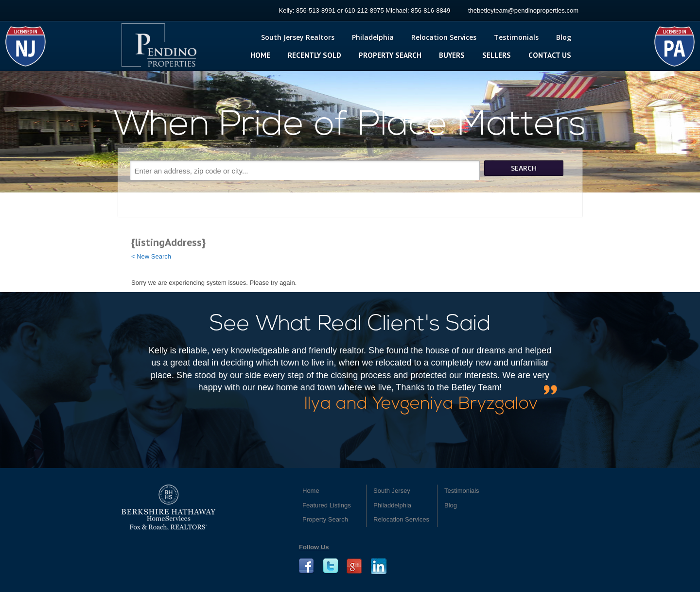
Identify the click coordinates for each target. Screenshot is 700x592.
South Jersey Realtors (298, 37)
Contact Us (550, 55)
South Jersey (392, 491)
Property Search (390, 55)
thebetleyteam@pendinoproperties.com (523, 10)
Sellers (497, 55)
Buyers (452, 55)
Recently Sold (315, 55)
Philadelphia (373, 37)
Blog (564, 37)
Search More (354, 192)
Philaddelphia (392, 505)
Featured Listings (327, 505)
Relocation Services (444, 37)
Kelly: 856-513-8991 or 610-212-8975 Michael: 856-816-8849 (365, 10)
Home (260, 55)
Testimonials (516, 37)
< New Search (151, 256)
